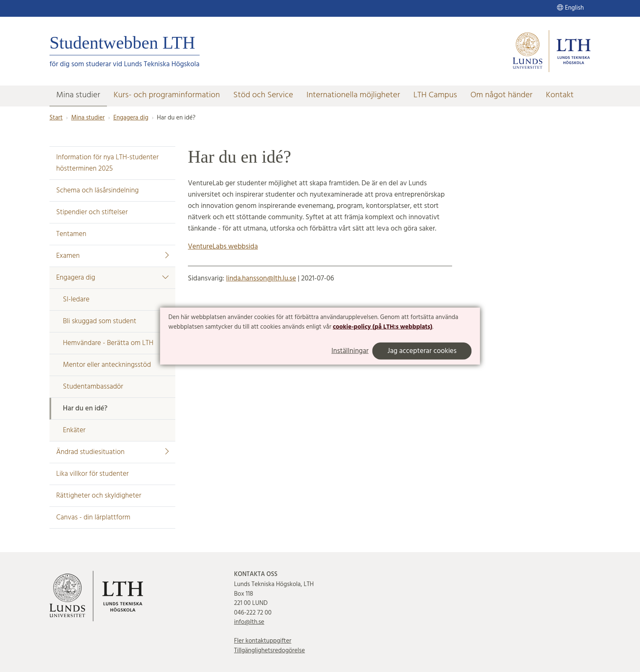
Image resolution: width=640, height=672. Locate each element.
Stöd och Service (263, 95)
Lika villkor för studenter (92, 474)
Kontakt (560, 95)
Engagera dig (131, 118)
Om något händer (502, 95)
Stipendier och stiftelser (92, 212)
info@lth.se (249, 622)
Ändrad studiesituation (112, 452)
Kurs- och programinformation (167, 95)
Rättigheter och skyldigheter (99, 496)
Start (56, 118)
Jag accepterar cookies (422, 351)
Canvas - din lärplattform (93, 518)
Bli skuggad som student (100, 321)
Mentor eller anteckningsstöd (107, 365)
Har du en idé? (85, 409)
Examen (112, 256)
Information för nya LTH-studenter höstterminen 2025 (107, 163)
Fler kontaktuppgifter (263, 641)
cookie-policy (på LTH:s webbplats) (382, 327)
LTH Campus (435, 95)
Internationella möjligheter (353, 95)
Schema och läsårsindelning (98, 191)
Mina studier (78, 95)
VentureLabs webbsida (223, 247)
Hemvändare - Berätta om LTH (108, 343)
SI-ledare (76, 300)
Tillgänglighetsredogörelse (269, 651)
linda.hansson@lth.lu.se (261, 279)
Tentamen (71, 234)
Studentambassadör (93, 387)
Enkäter (74, 430)
